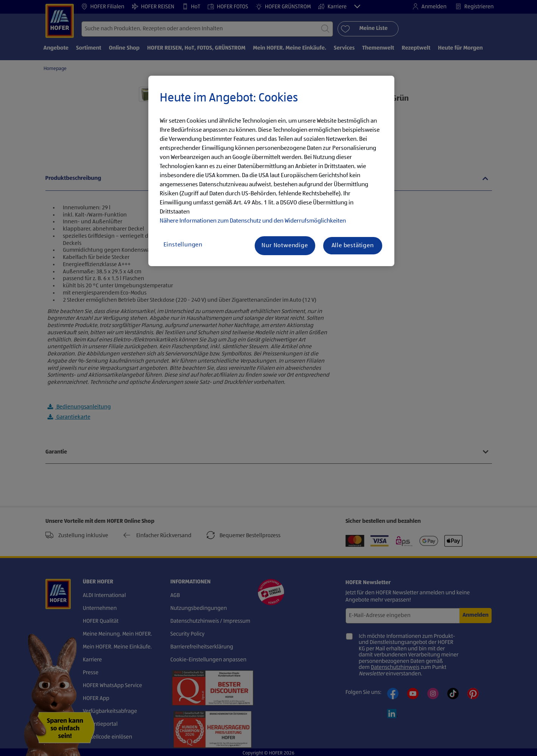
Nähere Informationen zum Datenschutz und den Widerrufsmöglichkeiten (253, 221)
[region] (271, 171)
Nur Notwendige (285, 246)
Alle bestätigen (353, 246)
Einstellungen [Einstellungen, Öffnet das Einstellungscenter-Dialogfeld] (183, 245)
